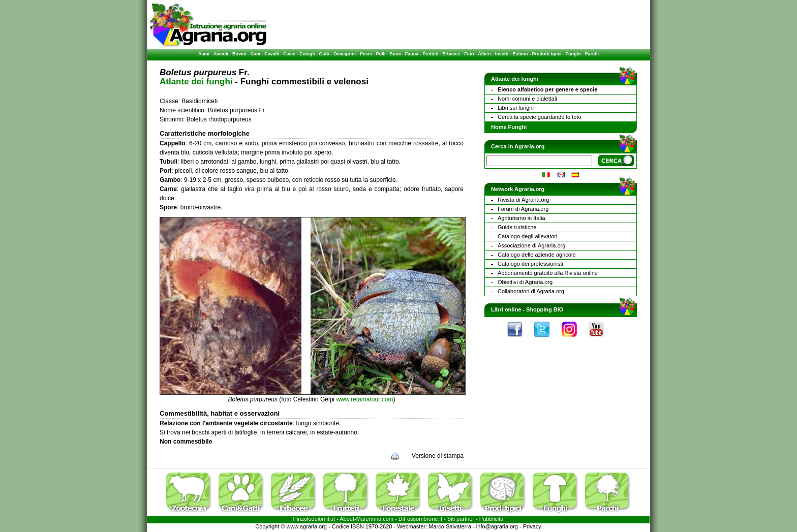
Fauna (412, 54)
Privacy (532, 526)
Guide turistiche (517, 227)
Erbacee (451, 54)
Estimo (520, 54)
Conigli (307, 54)
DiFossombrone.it (420, 519)
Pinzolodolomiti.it (314, 519)
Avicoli (221, 54)
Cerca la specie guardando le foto (540, 117)
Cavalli (272, 54)
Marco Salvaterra (450, 526)
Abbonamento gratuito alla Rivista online (548, 273)
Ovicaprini (345, 54)
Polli (381, 54)
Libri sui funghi (516, 108)
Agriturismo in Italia (522, 218)
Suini (395, 54)
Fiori (469, 54)
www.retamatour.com (364, 399)
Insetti (502, 54)
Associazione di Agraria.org (531, 245)
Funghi (573, 54)
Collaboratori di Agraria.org (531, 291)
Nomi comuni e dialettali (527, 99)
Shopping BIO (545, 309)
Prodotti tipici (546, 54)
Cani (255, 54)
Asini (204, 54)
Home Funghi (509, 127)
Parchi (592, 54)
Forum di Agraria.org (523, 209)
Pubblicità (492, 519)
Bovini (239, 54)
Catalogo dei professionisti (530, 264)
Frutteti (430, 54)
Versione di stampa (438, 456)
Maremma (369, 519)
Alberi (484, 54)
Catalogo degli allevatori (527, 236)
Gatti (325, 54)
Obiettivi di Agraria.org (525, 282)
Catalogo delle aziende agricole (537, 255)
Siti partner (461, 519)
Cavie (289, 54)
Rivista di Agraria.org (524, 200)
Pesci (366, 54)
